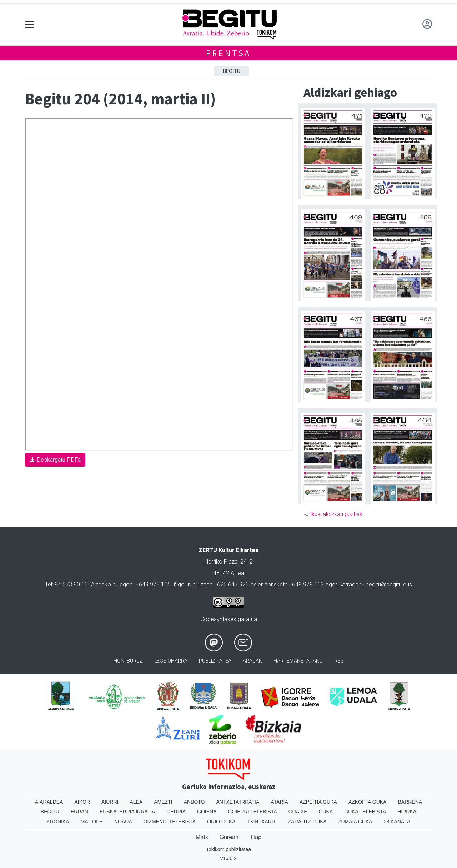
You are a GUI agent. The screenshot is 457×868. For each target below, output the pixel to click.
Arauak (252, 661)
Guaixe (298, 812)
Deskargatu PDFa (55, 460)
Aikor (82, 802)
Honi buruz (128, 661)
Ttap (256, 837)
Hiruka (407, 812)
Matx (202, 837)
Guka (326, 812)
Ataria (279, 802)
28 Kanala (397, 822)
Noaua (123, 822)
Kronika (58, 822)
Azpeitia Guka (318, 802)
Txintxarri (262, 822)
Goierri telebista (252, 812)
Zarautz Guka (307, 822)
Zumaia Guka (355, 822)
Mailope (92, 822)
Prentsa (229, 53)
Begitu (232, 71)
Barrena (410, 802)
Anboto (194, 802)
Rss (339, 661)
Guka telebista (365, 812)
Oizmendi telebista (170, 822)
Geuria (176, 812)
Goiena (207, 812)
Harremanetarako (298, 661)
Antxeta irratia (238, 802)
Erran (79, 812)
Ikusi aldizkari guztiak (336, 514)
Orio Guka (221, 822)
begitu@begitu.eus (389, 584)
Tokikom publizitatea (228, 849)
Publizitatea (215, 661)
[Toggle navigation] (29, 24)
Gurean (229, 837)
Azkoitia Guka (368, 802)
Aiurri (110, 802)
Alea (136, 802)
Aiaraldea (49, 802)
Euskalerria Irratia (127, 812)
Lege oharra (171, 661)
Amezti (163, 802)
